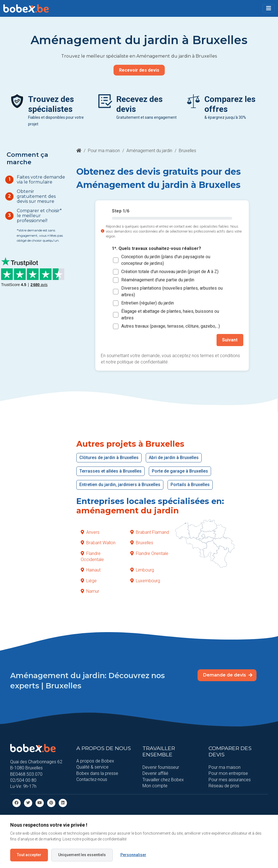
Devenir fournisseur (161, 767)
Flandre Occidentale (92, 556)
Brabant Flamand (150, 532)
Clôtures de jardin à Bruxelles (109, 457)
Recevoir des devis (139, 70)
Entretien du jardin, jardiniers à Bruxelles (120, 485)
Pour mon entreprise (228, 773)
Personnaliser (133, 855)
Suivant (230, 340)
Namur (90, 591)
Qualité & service (92, 767)
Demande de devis (228, 675)
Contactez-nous (92, 779)
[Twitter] (28, 803)
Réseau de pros (224, 786)
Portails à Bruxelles (190, 485)
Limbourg (142, 570)
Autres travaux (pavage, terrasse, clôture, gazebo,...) (171, 326)
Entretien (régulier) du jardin (148, 303)
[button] (269, 8)
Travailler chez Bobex (163, 779)
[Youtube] (40, 803)
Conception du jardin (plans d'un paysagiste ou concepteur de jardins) (166, 260)
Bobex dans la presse (97, 773)
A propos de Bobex (95, 761)
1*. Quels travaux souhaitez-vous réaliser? (156, 248)
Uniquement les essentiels (82, 855)
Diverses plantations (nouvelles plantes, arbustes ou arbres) (172, 291)
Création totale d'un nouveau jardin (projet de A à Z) (170, 272)
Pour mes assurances (230, 779)
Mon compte (155, 786)
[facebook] (17, 803)
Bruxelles (142, 543)
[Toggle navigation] (269, 8)
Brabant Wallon (98, 543)
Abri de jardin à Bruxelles (174, 457)
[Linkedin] (63, 803)
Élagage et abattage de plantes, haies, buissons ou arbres (170, 315)
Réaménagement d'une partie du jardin (158, 280)
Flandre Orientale (149, 553)
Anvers (90, 532)
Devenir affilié (155, 773)
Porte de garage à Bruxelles (180, 471)
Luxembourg (145, 580)
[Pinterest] (51, 803)
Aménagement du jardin (149, 151)
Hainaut (91, 570)
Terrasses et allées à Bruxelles (110, 471)
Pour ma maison (104, 151)
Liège (89, 580)
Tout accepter (29, 855)
